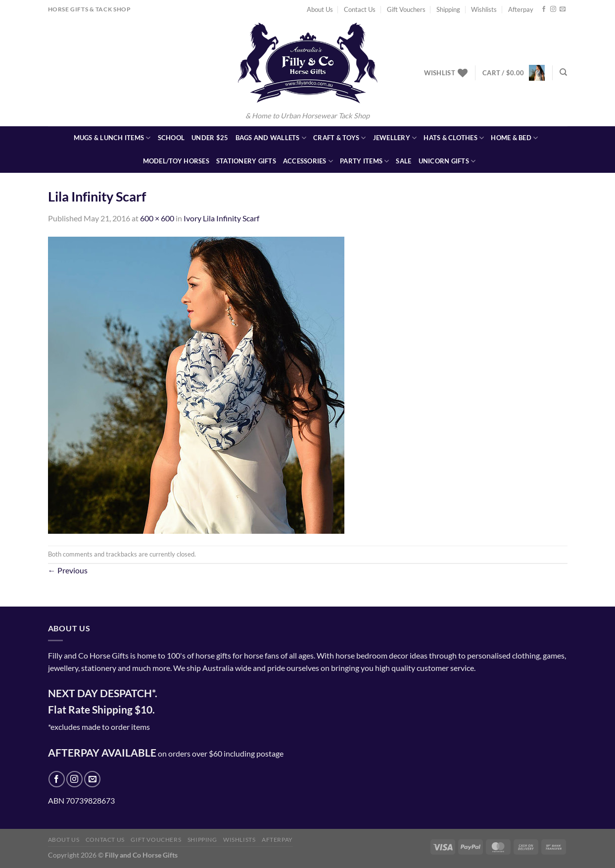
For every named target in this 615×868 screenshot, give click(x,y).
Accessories (308, 161)
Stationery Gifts (246, 161)
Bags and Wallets (271, 138)
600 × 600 (157, 218)
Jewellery (395, 138)
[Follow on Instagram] (553, 9)
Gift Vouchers (406, 9)
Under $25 (210, 138)
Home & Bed (514, 138)
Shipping (448, 9)
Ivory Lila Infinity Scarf (221, 218)
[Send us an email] (563, 9)
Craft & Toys (340, 138)
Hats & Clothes (454, 138)
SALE (403, 161)
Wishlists (484, 9)
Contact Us (360, 9)
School (171, 138)
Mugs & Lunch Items (112, 138)
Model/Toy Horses (176, 161)
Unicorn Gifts (447, 161)
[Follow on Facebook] (544, 9)
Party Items (364, 161)
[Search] (563, 72)
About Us (320, 9)
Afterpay (521, 9)
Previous (68, 570)
